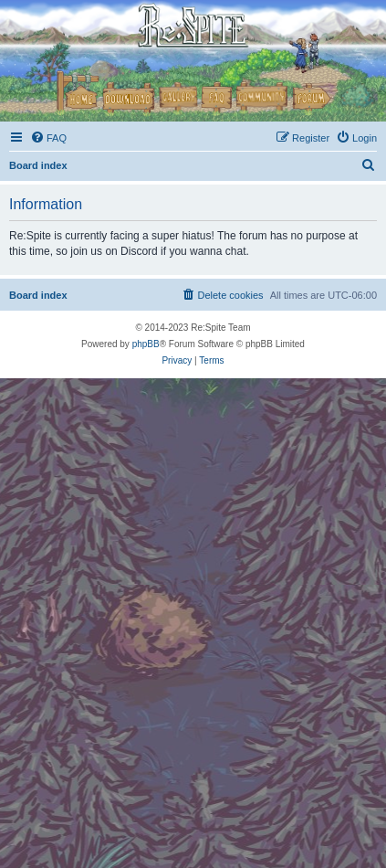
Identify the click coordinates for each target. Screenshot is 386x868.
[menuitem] (48, 138)
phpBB (146, 344)
